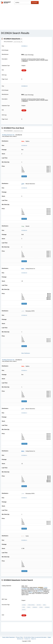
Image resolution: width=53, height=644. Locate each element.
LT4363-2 (41, 607)
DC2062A (24, 605)
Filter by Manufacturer (8, 42)
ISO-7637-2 (37, 589)
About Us (33, 639)
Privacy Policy (19, 637)
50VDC (31, 592)
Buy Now (24, 176)
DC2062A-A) (35, 607)
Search (35, 2)
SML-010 (24, 610)
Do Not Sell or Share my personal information (35, 637)
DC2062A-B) (47, 607)
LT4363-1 (29, 607)
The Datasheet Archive (6, 2)
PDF (24, 70)
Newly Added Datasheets (9, 637)
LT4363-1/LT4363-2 (31, 605)
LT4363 (23, 607)
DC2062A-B (24, 145)
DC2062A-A (24, 370)
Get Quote (24, 444)
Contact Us (27, 639)
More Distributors (26, 353)
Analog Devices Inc (8, 135)
